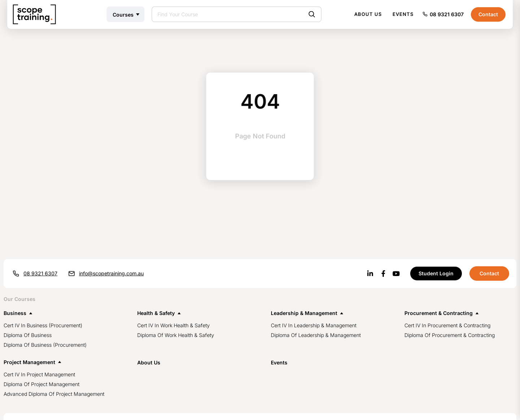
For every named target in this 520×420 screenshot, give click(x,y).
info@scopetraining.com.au (111, 273)
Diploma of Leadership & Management (316, 335)
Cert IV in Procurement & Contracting (447, 325)
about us (149, 362)
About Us (368, 14)
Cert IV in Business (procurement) (43, 325)
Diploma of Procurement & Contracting (450, 335)
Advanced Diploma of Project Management (54, 394)
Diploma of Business (28, 335)
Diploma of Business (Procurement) (45, 345)
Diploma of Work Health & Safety (176, 335)
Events (403, 14)
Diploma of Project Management (42, 384)
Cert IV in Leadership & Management (314, 325)
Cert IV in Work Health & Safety (174, 325)
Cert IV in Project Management (39, 374)
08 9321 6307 (447, 14)
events (279, 362)
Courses (123, 15)
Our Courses (19, 299)
